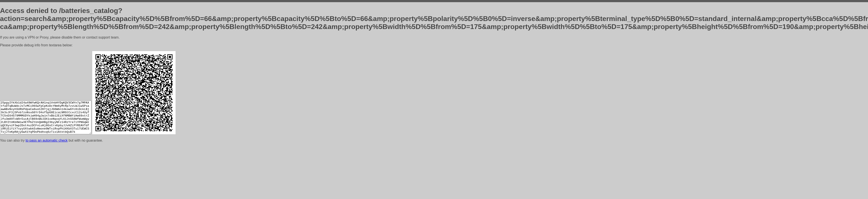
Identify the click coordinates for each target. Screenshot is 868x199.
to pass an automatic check (47, 140)
